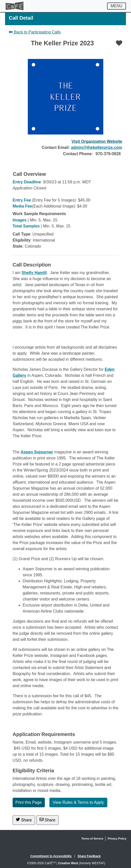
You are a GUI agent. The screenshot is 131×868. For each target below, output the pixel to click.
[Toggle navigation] (117, 6)
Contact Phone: (78, 154)
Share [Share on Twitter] (24, 820)
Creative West (68, 863)
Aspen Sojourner (37, 452)
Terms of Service (92, 839)
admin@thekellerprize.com (97, 147)
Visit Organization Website (97, 141)
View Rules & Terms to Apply (78, 802)
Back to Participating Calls (35, 32)
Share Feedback (89, 856)
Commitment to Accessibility (51, 856)
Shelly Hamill (34, 273)
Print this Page (28, 802)
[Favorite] (119, 43)
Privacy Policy (117, 839)
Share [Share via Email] (47, 820)
